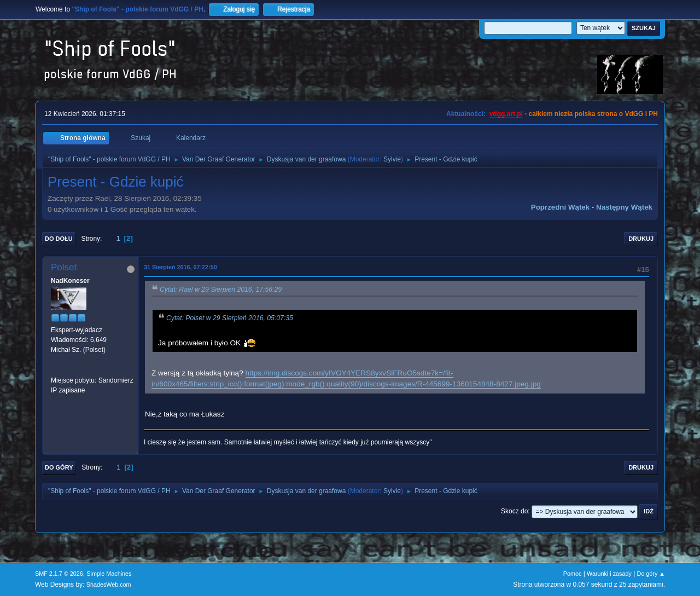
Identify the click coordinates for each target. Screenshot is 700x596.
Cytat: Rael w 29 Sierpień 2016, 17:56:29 (221, 290)
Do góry (59, 467)
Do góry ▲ (651, 574)
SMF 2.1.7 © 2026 (59, 574)
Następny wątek (624, 207)
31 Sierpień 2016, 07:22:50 (180, 267)
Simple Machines (109, 574)
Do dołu (59, 239)
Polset (64, 267)
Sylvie (392, 159)
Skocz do (514, 511)
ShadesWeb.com (109, 585)
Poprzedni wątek (560, 207)
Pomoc (573, 574)
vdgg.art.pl (506, 114)
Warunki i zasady (609, 574)
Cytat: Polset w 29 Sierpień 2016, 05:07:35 (230, 318)
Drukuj (641, 239)
